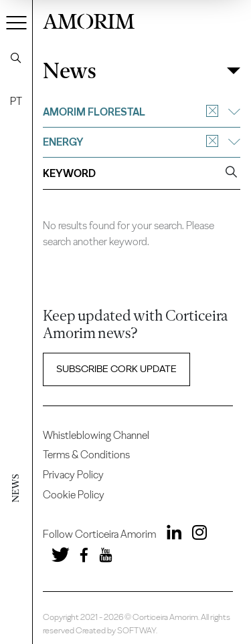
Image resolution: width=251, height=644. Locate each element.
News (70, 71)
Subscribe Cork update (116, 369)
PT (16, 101)
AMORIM (89, 20)
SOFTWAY (137, 630)
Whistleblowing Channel (96, 435)
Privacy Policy (73, 475)
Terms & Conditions (86, 455)
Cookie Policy (74, 495)
